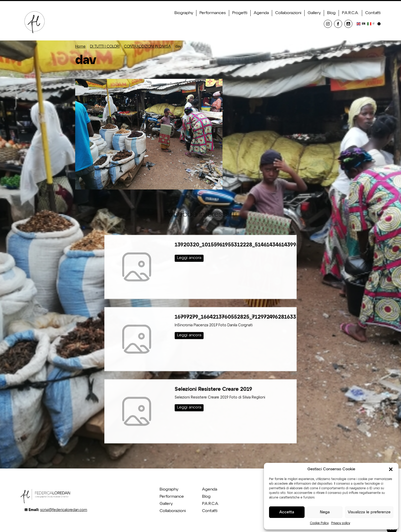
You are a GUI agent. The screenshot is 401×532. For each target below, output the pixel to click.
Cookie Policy (319, 523)
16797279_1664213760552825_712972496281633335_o (243, 309)
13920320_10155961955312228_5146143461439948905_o (246, 237)
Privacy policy (341, 523)
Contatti (373, 13)
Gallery (314, 13)
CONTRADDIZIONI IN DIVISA (147, 47)
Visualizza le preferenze (369, 512)
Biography (184, 13)
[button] (391, 469)
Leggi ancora (189, 250)
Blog (331, 13)
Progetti (240, 13)
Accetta (287, 512)
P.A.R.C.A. (350, 13)
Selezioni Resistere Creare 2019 (213, 381)
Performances (213, 13)
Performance (172, 497)
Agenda (261, 13)
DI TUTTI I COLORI (105, 47)
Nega (325, 512)
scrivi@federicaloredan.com (64, 510)
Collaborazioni (288, 13)
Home (80, 47)
